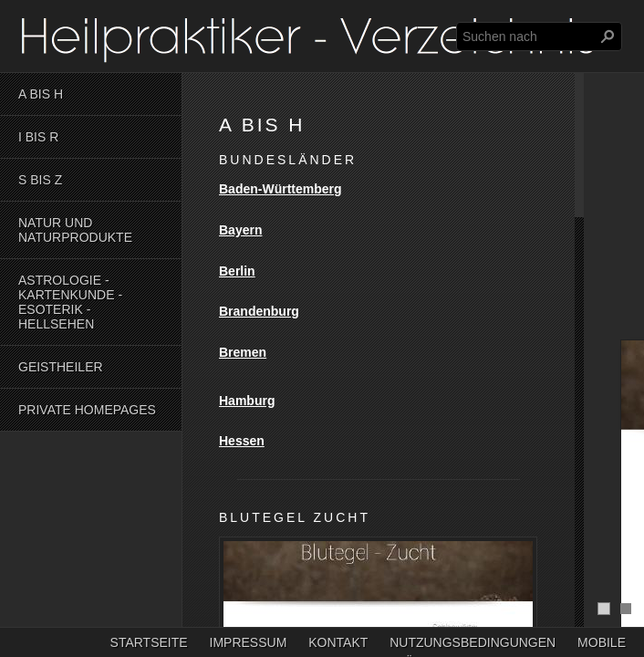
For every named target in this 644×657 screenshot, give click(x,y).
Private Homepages (87, 410)
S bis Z (40, 180)
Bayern (240, 230)
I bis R (38, 137)
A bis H (41, 94)
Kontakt (338, 642)
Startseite (149, 642)
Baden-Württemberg (280, 189)
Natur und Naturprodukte (75, 230)
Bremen (243, 352)
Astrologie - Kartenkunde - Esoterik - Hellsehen (70, 302)
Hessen (242, 441)
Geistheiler (61, 367)
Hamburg (247, 401)
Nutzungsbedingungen (473, 642)
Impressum (249, 642)
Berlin (237, 271)
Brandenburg (259, 311)
